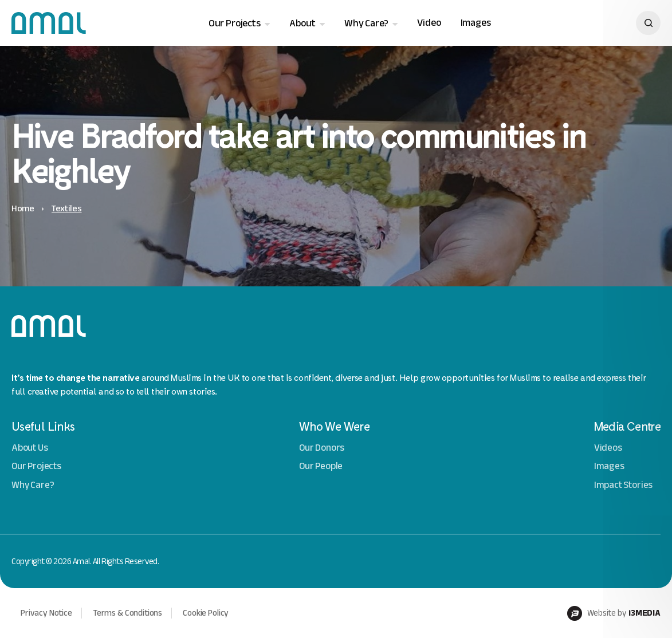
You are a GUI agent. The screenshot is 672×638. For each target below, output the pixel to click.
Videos (608, 448)
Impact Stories (624, 485)
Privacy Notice (46, 613)
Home (23, 208)
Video (429, 23)
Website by (614, 613)
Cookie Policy (206, 613)
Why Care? (366, 23)
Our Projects (235, 23)
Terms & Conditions (127, 613)
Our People (321, 466)
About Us (30, 448)
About (302, 23)
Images (476, 23)
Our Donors (322, 448)
